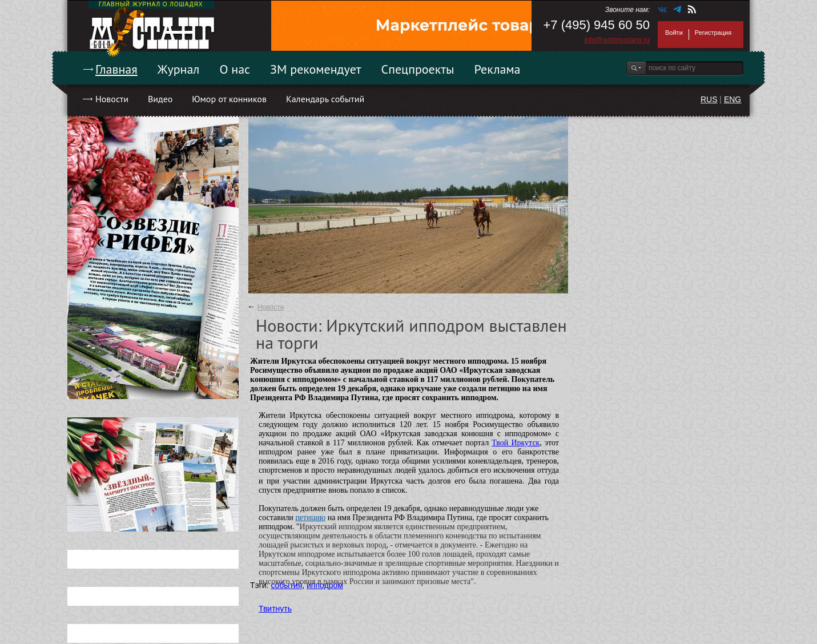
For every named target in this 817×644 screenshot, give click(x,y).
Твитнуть (275, 609)
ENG (733, 99)
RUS (709, 99)
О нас (235, 69)
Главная (116, 69)
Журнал (179, 69)
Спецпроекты (418, 69)
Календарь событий (325, 99)
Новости (112, 99)
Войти (674, 33)
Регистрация (713, 33)
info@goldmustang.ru (617, 40)
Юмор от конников (229, 99)
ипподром (325, 585)
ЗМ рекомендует (316, 69)
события (286, 585)
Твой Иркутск (516, 443)
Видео (160, 99)
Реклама (498, 69)
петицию (310, 518)
